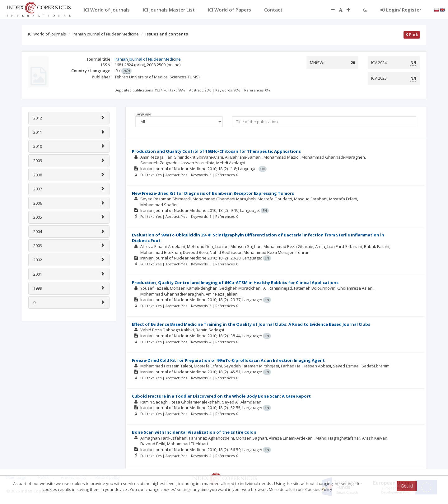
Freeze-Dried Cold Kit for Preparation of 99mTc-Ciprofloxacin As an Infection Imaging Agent (228, 360)
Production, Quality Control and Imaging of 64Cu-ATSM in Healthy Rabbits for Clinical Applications (235, 282)
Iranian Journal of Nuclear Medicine (106, 34)
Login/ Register (401, 10)
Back (412, 35)
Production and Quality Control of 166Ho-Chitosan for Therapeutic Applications (216, 151)
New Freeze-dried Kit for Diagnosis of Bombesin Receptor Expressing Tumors (213, 193)
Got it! (407, 486)
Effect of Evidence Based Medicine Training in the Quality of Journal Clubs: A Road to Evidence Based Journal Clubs (251, 324)
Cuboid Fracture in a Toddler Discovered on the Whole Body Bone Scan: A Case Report (221, 396)
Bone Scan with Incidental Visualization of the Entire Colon (194, 432)
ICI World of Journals (47, 34)
